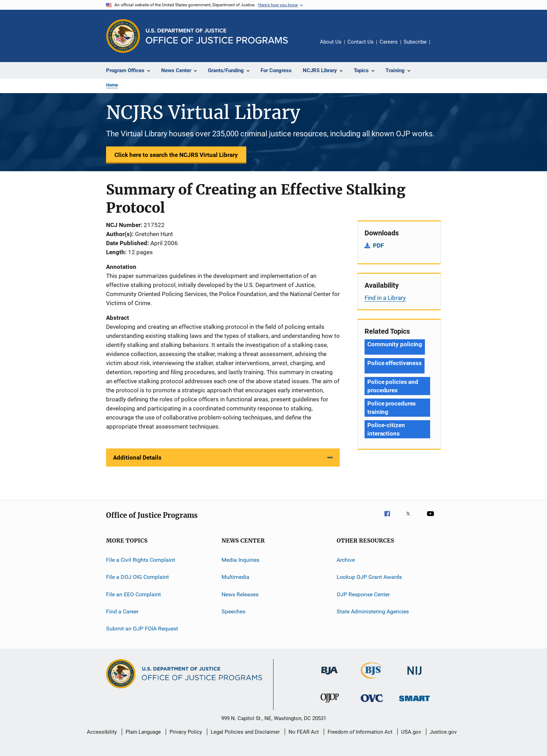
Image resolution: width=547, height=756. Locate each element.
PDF (378, 245)
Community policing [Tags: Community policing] (395, 344)
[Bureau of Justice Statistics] (372, 680)
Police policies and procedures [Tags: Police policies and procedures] (393, 386)
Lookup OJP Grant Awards (369, 577)
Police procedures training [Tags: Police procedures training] (392, 408)
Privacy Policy (186, 732)
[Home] (217, 36)
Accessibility (102, 732)
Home (112, 85)
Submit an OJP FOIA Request (142, 629)
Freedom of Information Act (360, 732)
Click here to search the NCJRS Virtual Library (176, 155)
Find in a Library (385, 298)
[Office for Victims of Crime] (372, 703)
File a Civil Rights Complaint (141, 560)
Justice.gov (443, 732)
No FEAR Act (304, 732)
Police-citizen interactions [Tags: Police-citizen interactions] (386, 429)
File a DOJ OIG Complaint (137, 577)
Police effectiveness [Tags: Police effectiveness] (395, 363)
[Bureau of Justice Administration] (329, 676)
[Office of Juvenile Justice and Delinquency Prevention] (330, 704)
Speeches (233, 611)
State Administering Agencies (373, 611)
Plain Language (143, 732)
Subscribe (415, 42)
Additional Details (137, 458)
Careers (389, 42)
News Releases (240, 594)
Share (441, 47)
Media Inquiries (240, 560)
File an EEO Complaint (133, 594)
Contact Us (361, 42)
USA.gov (411, 732)
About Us (331, 42)
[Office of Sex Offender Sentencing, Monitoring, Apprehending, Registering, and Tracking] (414, 702)
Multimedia (235, 577)
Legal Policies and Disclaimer (245, 732)
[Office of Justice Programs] (123, 36)
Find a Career (122, 611)
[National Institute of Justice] (414, 676)
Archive (346, 560)
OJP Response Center (363, 594)
